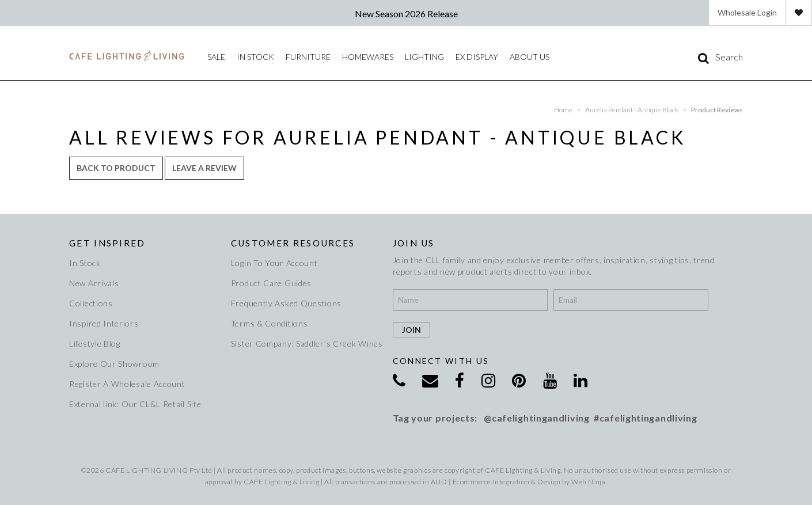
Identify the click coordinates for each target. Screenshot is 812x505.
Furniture (308, 57)
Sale (216, 57)
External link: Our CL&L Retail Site (135, 404)
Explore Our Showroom (114, 364)
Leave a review (204, 168)
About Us (530, 57)
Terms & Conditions (270, 323)
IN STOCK (255, 57)
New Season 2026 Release (406, 14)
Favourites (799, 13)
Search (729, 57)
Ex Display (477, 57)
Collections (91, 303)
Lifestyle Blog (95, 343)
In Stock (85, 263)
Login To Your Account (274, 263)
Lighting (424, 57)
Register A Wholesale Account (127, 384)
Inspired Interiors (104, 323)
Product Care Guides (271, 283)
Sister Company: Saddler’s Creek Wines (305, 343)
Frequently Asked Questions (286, 303)
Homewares (368, 57)
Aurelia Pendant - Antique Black (632, 110)
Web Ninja (588, 482)
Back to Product (116, 168)
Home (563, 110)
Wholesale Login (747, 12)
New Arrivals (94, 283)
